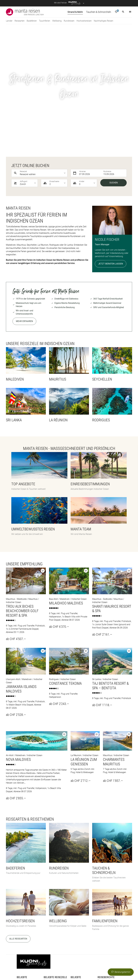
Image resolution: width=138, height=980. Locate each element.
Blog (19, 895)
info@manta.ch (58, 897)
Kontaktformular (51, 900)
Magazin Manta (105, 864)
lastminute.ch (92, 966)
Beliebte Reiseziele (55, 854)
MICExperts (22, 970)
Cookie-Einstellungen (104, 926)
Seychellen (49, 861)
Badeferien (22, 862)
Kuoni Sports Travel (74, 966)
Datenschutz (38, 926)
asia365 (34, 963)
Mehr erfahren (24, 198)
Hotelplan (111, 963)
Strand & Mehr (104, 861)
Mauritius (48, 864)
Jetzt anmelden (78, 900)
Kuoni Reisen (39, 966)
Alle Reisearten (18, 816)
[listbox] (43, 50)
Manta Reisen (108, 966)
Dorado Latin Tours (61, 963)
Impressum (22, 926)
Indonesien (76, 865)
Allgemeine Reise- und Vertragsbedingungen (69, 926)
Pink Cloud (68, 970)
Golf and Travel (80, 963)
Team (19, 898)
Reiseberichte (106, 854)
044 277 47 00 (58, 894)
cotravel (45, 963)
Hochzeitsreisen (24, 865)
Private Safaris (53, 970)
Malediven (76, 872)
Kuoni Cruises (55, 966)
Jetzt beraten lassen (111, 141)
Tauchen (102, 858)
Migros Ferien (37, 970)
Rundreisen (22, 868)
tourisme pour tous (95, 970)
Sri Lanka (48, 858)
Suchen (114, 60)
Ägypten (75, 862)
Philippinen (76, 868)
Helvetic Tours (97, 963)
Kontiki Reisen (23, 966)
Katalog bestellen (25, 885)
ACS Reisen (22, 963)
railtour (80, 970)
